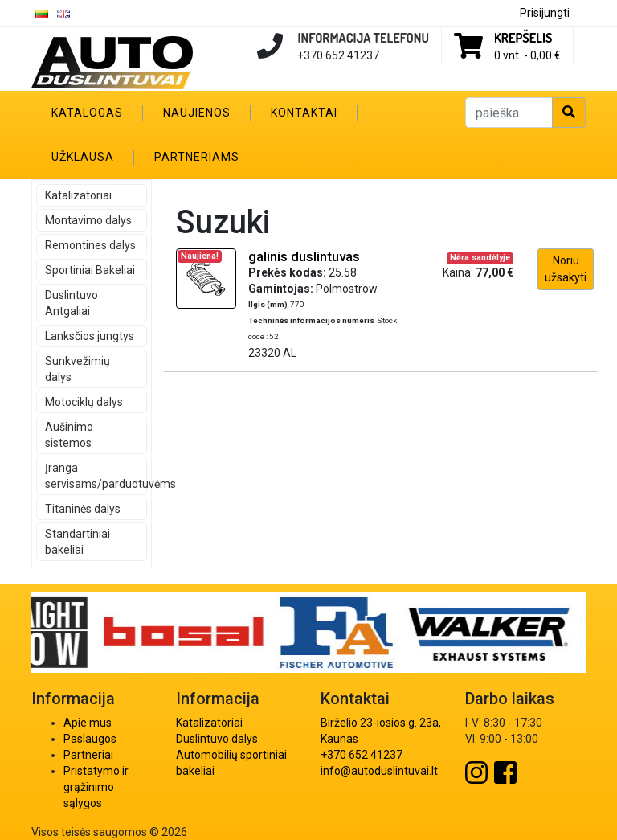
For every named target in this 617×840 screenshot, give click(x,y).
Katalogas (87, 113)
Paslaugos (90, 739)
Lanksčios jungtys (90, 336)
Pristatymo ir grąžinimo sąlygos (96, 787)
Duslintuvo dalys (217, 739)
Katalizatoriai (78, 195)
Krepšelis (523, 38)
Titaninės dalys (83, 509)
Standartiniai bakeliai (78, 542)
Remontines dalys (90, 245)
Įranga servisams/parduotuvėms (96, 476)
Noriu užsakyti (566, 269)
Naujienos (197, 113)
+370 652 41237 (362, 755)
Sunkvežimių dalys (78, 369)
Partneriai (88, 755)
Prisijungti (545, 13)
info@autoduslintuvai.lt (379, 771)
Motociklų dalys (84, 402)
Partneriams (197, 157)
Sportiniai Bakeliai (90, 270)
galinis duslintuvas (304, 256)
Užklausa (83, 157)
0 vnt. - (527, 55)
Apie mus (88, 723)
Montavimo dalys (88, 220)
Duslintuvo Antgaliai (72, 303)
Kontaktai (304, 113)
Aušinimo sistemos (69, 435)
